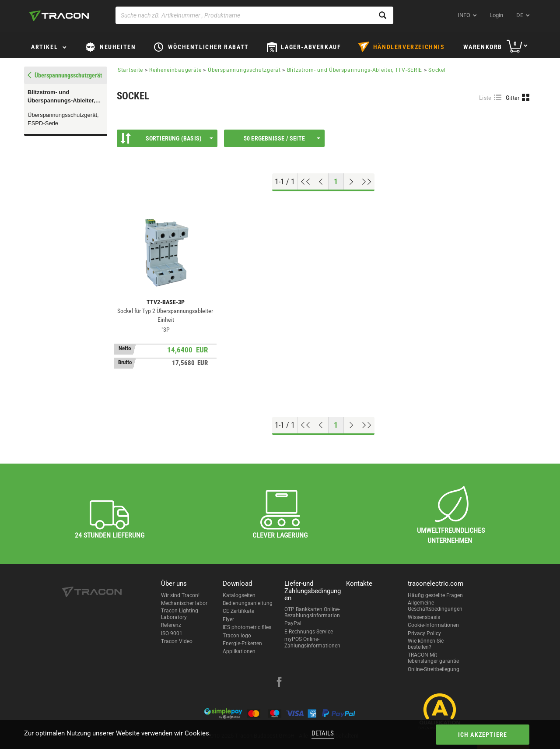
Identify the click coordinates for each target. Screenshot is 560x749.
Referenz (171, 625)
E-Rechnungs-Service (309, 632)
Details (323, 733)
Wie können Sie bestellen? (426, 644)
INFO (464, 15)
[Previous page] (321, 182)
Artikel (44, 47)
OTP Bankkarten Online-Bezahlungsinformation (312, 612)
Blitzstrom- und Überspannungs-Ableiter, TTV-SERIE (61, 97)
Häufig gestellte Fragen (435, 595)
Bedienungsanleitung (248, 603)
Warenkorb (483, 47)
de (520, 15)
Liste (485, 98)
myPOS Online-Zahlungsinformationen (312, 642)
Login (496, 15)
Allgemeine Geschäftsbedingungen (435, 606)
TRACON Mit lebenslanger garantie (433, 658)
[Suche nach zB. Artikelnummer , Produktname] (254, 15)
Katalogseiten (239, 595)
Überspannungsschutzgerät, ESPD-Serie (63, 119)
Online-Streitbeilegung (434, 669)
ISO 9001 (172, 633)
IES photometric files (247, 627)
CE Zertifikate (238, 611)
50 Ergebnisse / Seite (282, 138)
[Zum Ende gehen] (367, 182)
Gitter (513, 98)
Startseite (130, 70)
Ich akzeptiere (483, 735)
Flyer (228, 619)
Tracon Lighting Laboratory (180, 614)
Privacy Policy (424, 633)
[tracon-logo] (59, 16)
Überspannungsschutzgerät (244, 70)
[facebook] (279, 683)
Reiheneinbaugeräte (175, 70)
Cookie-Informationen (433, 625)
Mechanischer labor (184, 603)
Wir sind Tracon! (180, 595)
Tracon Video (177, 641)
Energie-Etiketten (242, 644)
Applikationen (239, 651)
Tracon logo (237, 636)
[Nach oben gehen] (306, 182)
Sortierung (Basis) (167, 138)
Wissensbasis (424, 617)
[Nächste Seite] (352, 182)
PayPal (293, 623)
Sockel (437, 70)
